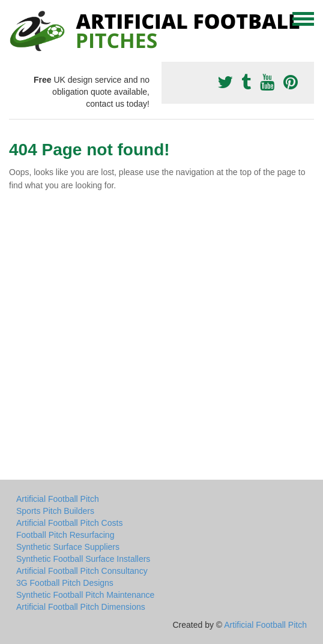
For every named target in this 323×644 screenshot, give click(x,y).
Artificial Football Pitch (58, 499)
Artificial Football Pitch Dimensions (81, 607)
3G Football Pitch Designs (65, 583)
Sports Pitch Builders (55, 511)
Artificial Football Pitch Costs (69, 523)
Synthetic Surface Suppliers (68, 547)
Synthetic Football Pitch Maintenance (85, 595)
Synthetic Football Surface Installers (83, 559)
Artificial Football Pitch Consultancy (82, 571)
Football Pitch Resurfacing (65, 535)
